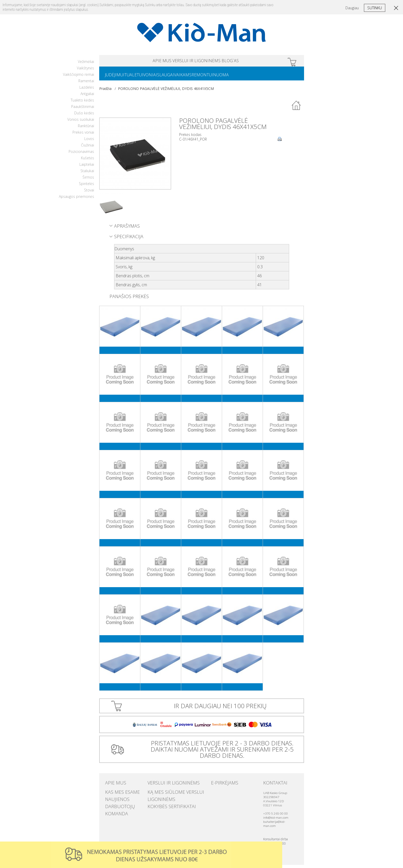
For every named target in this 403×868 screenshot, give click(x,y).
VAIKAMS (201, 77)
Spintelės (86, 187)
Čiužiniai (88, 148)
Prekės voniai (83, 135)
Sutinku (375, 8)
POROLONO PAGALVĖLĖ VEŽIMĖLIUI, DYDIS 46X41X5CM (166, 92)
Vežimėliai (86, 65)
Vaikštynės (85, 71)
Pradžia (105, 92)
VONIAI (160, 77)
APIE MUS (142, 62)
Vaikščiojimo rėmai (79, 77)
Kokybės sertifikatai (165, 804)
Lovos (89, 142)
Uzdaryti (277, 847)
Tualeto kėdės (82, 103)
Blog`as (250, 62)
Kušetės (88, 161)
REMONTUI (225, 77)
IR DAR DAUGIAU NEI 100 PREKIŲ (220, 709)
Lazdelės (87, 90)
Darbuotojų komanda (124, 804)
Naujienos (114, 799)
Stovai (89, 193)
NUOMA (248, 77)
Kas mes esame (117, 794)
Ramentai (86, 84)
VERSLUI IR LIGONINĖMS (197, 62)
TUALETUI (140, 77)
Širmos (88, 180)
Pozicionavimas (81, 155)
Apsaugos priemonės (76, 200)
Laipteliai (87, 167)
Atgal (297, 109)
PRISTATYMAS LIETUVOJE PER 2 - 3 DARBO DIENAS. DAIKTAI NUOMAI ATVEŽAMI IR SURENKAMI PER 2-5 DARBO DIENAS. (220, 752)
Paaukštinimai (83, 110)
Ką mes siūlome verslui (168, 794)
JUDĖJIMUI (117, 77)
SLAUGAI (180, 77)
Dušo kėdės (84, 116)
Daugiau (352, 8)
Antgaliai (87, 97)
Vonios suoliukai (81, 122)
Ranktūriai (86, 129)
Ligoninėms (158, 799)
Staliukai (87, 174)
